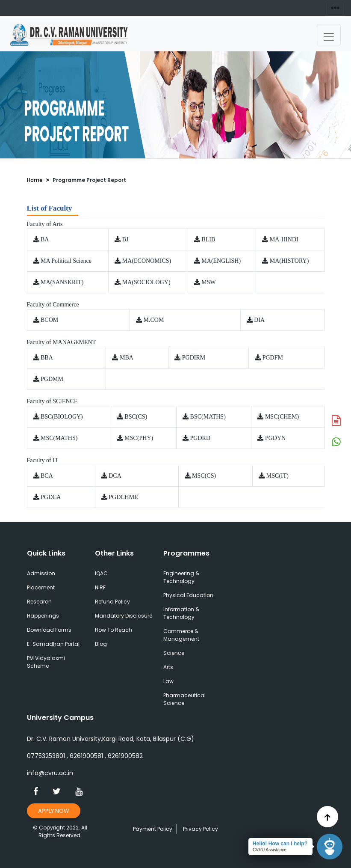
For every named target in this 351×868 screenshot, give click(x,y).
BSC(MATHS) (208, 417)
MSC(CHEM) (282, 417)
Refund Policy (112, 602)
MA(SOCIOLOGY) (146, 282)
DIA (259, 320)
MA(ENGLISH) (221, 261)
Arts (168, 667)
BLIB (208, 239)
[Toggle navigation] (329, 35)
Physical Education (188, 595)
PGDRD (200, 438)
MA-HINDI (284, 239)
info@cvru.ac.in (50, 773)
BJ (125, 239)
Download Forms (49, 630)
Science (174, 653)
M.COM (154, 320)
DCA (115, 476)
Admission (41, 573)
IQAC (101, 573)
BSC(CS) (136, 417)
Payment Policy (153, 829)
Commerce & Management (181, 635)
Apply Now (54, 811)
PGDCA (51, 497)
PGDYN (275, 438)
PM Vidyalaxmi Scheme (46, 662)
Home (35, 180)
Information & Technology (181, 613)
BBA (47, 358)
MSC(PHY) (139, 438)
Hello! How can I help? (280, 844)
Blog (101, 644)
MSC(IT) (277, 476)
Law (168, 681)
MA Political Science (66, 261)
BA (45, 239)
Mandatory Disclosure (124, 616)
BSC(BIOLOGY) (62, 417)
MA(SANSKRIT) (62, 282)
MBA (127, 358)
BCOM (49, 320)
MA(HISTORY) (289, 261)
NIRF (100, 587)
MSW (208, 282)
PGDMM (52, 379)
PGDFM (273, 358)
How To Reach (114, 630)
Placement (41, 587)
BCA (47, 476)
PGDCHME (123, 497)
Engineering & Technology (181, 577)
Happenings (43, 616)
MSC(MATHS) (59, 438)
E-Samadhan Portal (53, 644)
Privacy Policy (201, 829)
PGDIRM (194, 358)
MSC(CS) (204, 476)
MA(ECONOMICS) (147, 261)
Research (39, 602)
